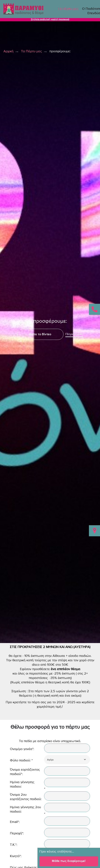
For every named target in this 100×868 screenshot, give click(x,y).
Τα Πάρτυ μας (68, 9)
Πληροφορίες (74, 334)
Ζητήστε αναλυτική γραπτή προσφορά (50, 19)
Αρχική (8, 51)
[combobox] (67, 760)
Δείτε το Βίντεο (40, 334)
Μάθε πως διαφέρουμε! (69, 861)
